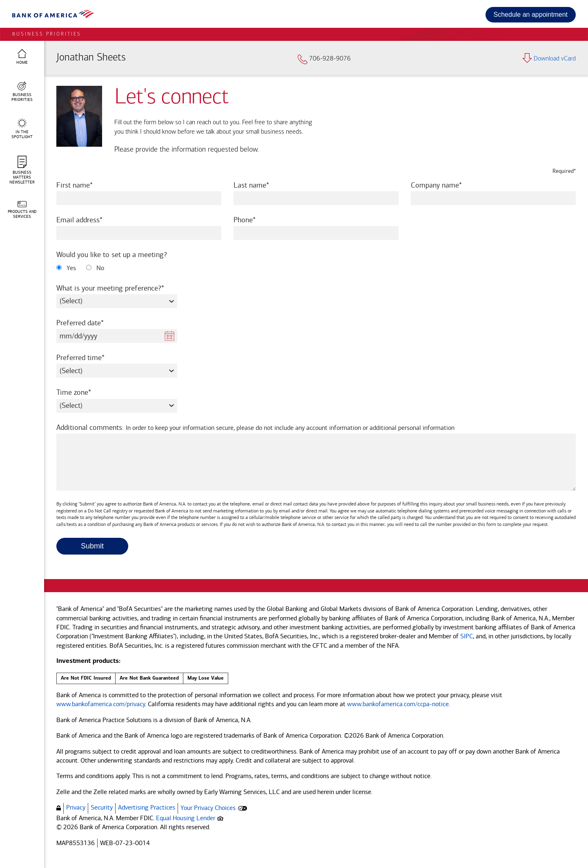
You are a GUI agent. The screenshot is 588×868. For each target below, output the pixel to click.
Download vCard (549, 59)
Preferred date (91, 323)
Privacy (76, 807)
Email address (90, 220)
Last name (262, 185)
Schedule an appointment (531, 15)
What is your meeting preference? (117, 288)
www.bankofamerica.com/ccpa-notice (398, 704)
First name (86, 185)
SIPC (467, 636)
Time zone (85, 392)
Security (102, 807)
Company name (447, 185)
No (95, 268)
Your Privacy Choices (208, 808)
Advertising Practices (147, 807)
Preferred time (91, 357)
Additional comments (255, 428)
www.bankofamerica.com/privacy (101, 704)
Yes (66, 268)
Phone (256, 220)
